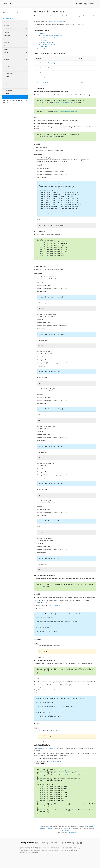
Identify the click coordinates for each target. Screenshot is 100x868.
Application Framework (16, 29)
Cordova (16, 59)
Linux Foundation (33, 847)
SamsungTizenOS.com (27, 843)
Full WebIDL (42, 49)
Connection (46, 40)
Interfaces (41, 34)
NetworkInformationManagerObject (53, 36)
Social (16, 49)
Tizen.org (44, 843)
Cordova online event (54, 605)
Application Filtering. (55, 761)
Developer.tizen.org (56, 843)
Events (7, 80)
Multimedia (16, 39)
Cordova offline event (55, 690)
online (82, 78)
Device (8, 70)
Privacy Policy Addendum (34, 852)
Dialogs (8, 77)
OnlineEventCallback (49, 42)
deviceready (38, 602)
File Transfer (9, 87)
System (16, 53)
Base (16, 22)
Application (90, 4)
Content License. (75, 851)
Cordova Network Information (57, 21)
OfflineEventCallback (49, 45)
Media (7, 94)
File (7, 83)
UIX (16, 56)
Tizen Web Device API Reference (15, 18)
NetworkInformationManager (51, 38)
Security (16, 46)
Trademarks (23, 856)
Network (16, 42)
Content (16, 32)
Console (8, 63)
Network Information (11, 97)
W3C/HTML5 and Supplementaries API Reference (15, 101)
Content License (72, 832)
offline (83, 83)
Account (16, 25)
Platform (78, 4)
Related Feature (43, 47)
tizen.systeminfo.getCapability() (48, 748)
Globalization (9, 90)
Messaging (16, 36)
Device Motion (9, 73)
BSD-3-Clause (66, 831)
